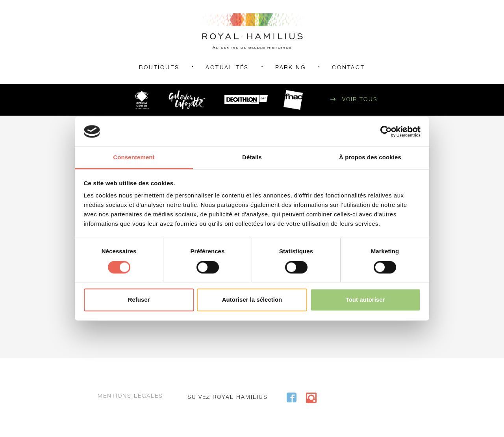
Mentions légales (130, 396)
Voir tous (360, 100)
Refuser (139, 300)
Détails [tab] (252, 158)
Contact (348, 68)
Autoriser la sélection (252, 300)
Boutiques (159, 68)
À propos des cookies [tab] (370, 158)
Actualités (227, 68)
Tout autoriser (365, 300)
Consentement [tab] (134, 158)
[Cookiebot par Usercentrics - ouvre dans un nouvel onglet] (386, 131)
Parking (291, 68)
